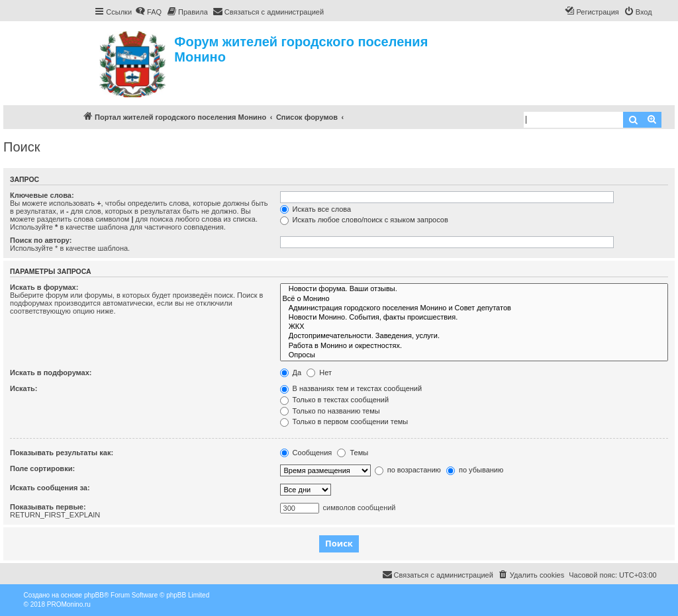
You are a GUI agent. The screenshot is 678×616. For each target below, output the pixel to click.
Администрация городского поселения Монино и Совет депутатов (474, 308)
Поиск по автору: (41, 240)
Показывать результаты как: (62, 453)
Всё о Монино (474, 299)
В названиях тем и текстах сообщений (351, 388)
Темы (353, 453)
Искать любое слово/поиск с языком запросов (364, 220)
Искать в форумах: (44, 287)
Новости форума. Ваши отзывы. (474, 289)
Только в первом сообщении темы (344, 421)
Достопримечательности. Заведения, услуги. (474, 336)
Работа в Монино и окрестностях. (474, 346)
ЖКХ (474, 327)
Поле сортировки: (42, 468)
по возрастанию (408, 470)
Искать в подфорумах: (51, 373)
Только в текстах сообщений (335, 400)
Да (291, 373)
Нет (319, 373)
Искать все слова (316, 209)
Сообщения (306, 453)
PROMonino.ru (69, 604)
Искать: (24, 388)
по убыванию (475, 470)
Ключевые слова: (42, 195)
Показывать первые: (48, 507)
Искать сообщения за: (50, 488)
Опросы (474, 355)
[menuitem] (148, 12)
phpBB (94, 595)
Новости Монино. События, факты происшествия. (474, 318)
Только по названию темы (330, 411)
